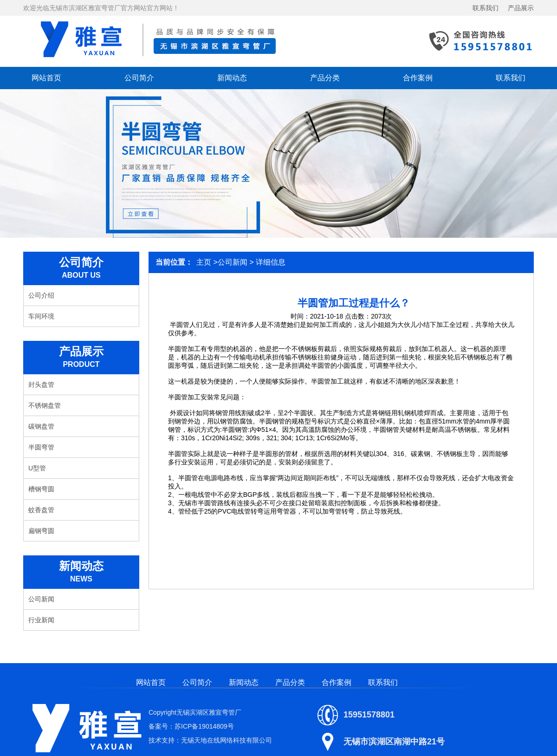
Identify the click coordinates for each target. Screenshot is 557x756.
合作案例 (418, 78)
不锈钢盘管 (45, 405)
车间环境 (41, 316)
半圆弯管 (41, 447)
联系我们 (486, 8)
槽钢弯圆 (41, 489)
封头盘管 (41, 385)
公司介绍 (41, 295)
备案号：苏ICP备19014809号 (191, 726)
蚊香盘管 (41, 510)
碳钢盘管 (41, 426)
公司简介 (139, 78)
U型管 (37, 468)
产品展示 (521, 8)
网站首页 (46, 78)
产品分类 (325, 78)
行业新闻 (41, 620)
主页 (204, 262)
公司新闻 (41, 599)
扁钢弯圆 (41, 531)
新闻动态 (232, 78)
